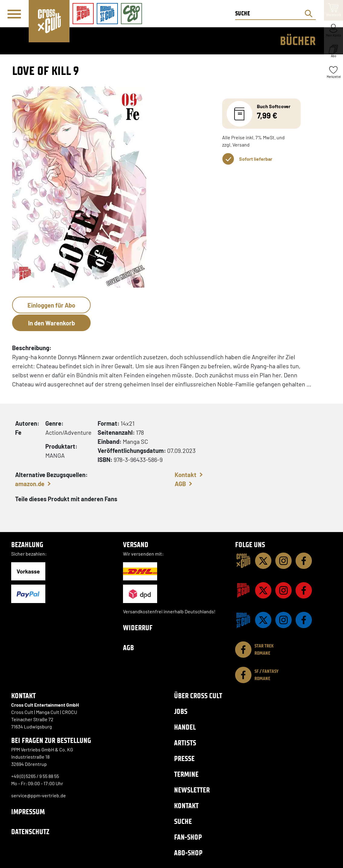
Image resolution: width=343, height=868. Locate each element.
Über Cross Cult (198, 696)
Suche (183, 821)
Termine (186, 774)
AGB (180, 484)
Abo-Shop (188, 853)
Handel (185, 727)
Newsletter (192, 790)
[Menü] (14, 14)
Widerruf (138, 628)
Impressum (28, 812)
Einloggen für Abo (51, 305)
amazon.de (30, 484)
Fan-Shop (188, 837)
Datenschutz (30, 832)
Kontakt (186, 475)
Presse (184, 758)
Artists (185, 743)
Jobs (181, 711)
